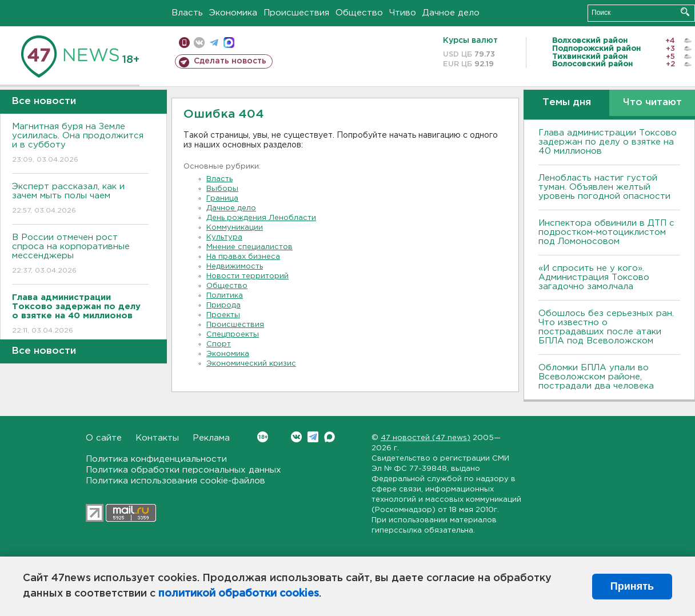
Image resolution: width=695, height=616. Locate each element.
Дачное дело (451, 13)
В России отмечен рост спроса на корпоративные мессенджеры (80, 255)
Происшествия (296, 13)
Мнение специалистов (249, 247)
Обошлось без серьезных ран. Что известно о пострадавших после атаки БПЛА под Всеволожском (606, 327)
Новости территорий (247, 276)
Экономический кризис (251, 364)
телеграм (214, 43)
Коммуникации (235, 228)
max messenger (229, 43)
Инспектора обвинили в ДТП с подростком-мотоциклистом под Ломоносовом (606, 232)
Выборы (222, 189)
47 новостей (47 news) (426, 438)
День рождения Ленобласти (261, 218)
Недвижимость (235, 267)
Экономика (233, 13)
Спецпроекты (233, 335)
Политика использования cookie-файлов (175, 481)
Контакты (157, 438)
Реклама (211, 438)
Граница (222, 199)
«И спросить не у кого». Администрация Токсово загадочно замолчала (594, 277)
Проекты (223, 315)
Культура (224, 237)
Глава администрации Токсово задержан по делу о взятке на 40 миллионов (608, 142)
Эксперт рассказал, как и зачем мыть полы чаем (80, 199)
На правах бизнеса (243, 257)
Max (329, 437)
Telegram (313, 437)
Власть (187, 13)
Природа (223, 305)
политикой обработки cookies (239, 594)
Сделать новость (230, 61)
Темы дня (567, 103)
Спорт (219, 344)
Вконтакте (263, 437)
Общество (359, 13)
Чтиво (403, 13)
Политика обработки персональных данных (183, 470)
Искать (685, 12)
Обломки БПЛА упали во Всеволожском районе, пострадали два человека (596, 377)
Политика (225, 296)
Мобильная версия (184, 43)
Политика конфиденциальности (156, 459)
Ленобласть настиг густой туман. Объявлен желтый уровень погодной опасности (604, 187)
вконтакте (199, 43)
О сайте (104, 438)
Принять (632, 586)
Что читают (652, 103)
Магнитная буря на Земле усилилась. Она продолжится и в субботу (80, 144)
